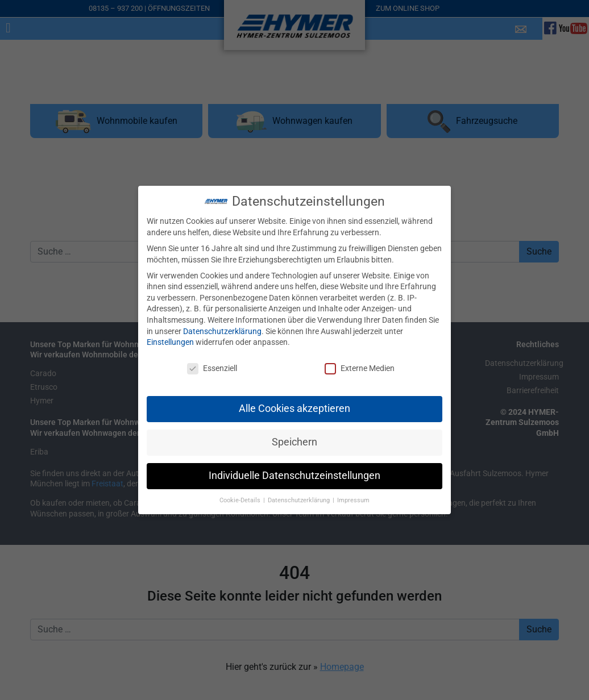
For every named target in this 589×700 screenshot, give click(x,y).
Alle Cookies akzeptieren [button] (294, 399)
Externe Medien (360, 359)
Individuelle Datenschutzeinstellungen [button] (294, 466)
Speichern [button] (294, 432)
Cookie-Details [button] (241, 491)
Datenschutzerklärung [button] (300, 491)
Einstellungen (170, 332)
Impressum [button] (353, 491)
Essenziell (212, 359)
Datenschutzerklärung (222, 322)
